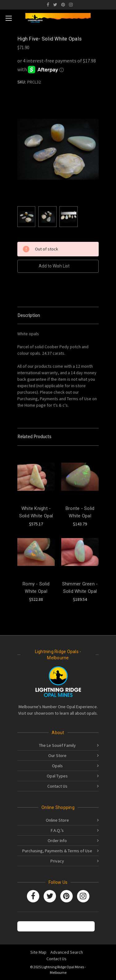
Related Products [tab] (34, 437)
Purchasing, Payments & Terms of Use (57, 851)
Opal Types (57, 776)
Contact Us (57, 786)
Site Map (38, 952)
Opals (57, 766)
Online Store (57, 820)
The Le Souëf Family (57, 745)
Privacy (57, 861)
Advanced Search (67, 952)
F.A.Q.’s (57, 830)
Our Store (57, 755)
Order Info (57, 841)
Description (29, 315)
